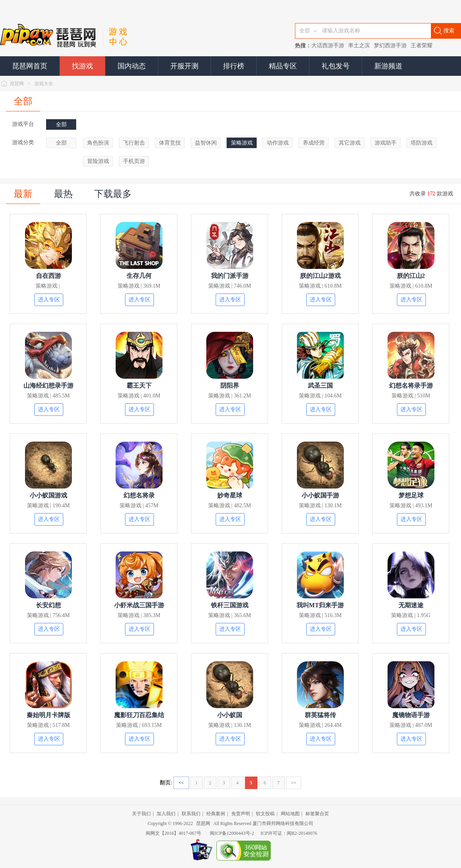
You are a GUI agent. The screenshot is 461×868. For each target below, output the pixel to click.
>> (294, 783)
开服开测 (184, 66)
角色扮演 (98, 143)
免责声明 (241, 814)
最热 (63, 194)
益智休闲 (206, 143)
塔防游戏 (422, 143)
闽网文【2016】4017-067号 (173, 833)
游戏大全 (44, 84)
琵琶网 (17, 84)
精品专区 (283, 66)
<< (181, 783)
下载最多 (113, 194)
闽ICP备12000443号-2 (232, 833)
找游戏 (82, 66)
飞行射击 (134, 143)
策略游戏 (242, 143)
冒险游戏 (98, 161)
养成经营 (314, 143)
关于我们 (141, 814)
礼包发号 (336, 66)
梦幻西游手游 (390, 46)
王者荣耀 (422, 46)
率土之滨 (359, 46)
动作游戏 (278, 143)
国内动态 (132, 66)
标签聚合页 (317, 814)
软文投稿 (265, 814)
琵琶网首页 (30, 66)
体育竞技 (170, 143)
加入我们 (166, 814)
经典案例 (216, 814)
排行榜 (234, 66)
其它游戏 (350, 143)
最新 (23, 194)
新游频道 (388, 66)
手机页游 (134, 161)
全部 (23, 101)
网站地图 (290, 814)
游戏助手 (386, 143)
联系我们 (191, 814)
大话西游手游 (328, 46)
